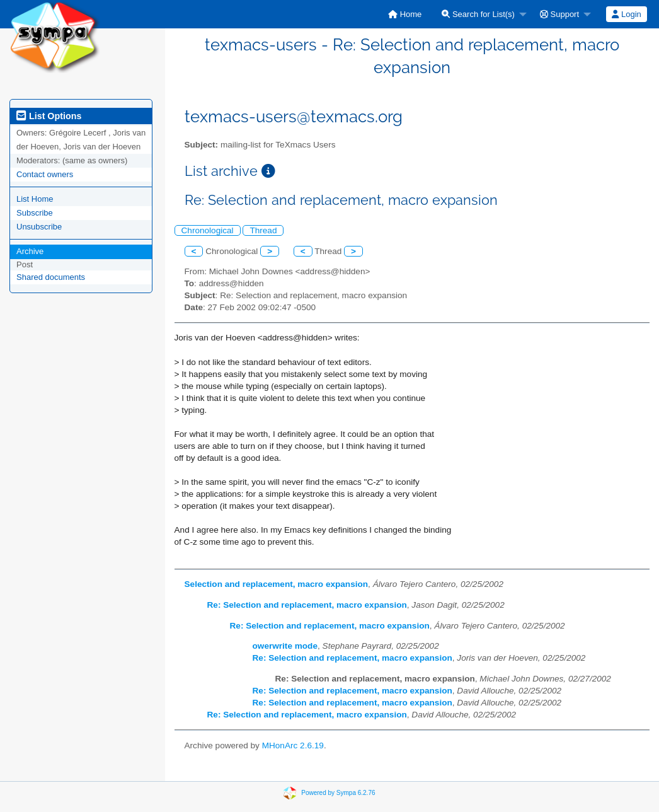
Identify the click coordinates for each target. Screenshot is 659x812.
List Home (35, 199)
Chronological (208, 230)
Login (626, 14)
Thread (263, 230)
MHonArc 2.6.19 (293, 745)
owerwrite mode (285, 646)
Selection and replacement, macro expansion (277, 584)
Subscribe (35, 213)
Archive (30, 251)
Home (405, 14)
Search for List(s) (478, 14)
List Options (49, 116)
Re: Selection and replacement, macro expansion (307, 605)
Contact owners (45, 174)
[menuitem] (405, 14)
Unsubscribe (39, 227)
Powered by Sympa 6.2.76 (338, 793)
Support (559, 14)
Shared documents (51, 277)
